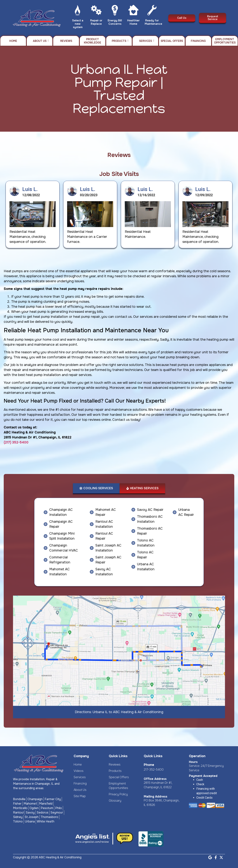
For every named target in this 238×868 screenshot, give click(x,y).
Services (147, 41)
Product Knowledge (93, 41)
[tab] (96, 489)
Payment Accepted (203, 776)
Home (13, 41)
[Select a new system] (78, 11)
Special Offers (172, 41)
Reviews (66, 41)
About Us (41, 41)
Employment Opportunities (225, 41)
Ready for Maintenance (153, 22)
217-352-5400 (154, 770)
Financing (198, 41)
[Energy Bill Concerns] (115, 11)
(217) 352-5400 (16, 442)
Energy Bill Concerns (115, 22)
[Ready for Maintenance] (152, 11)
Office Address (155, 779)
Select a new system (78, 24)
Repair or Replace (96, 22)
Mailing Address (156, 797)
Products (120, 41)
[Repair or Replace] (96, 11)
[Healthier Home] (133, 11)
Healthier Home (133, 22)
